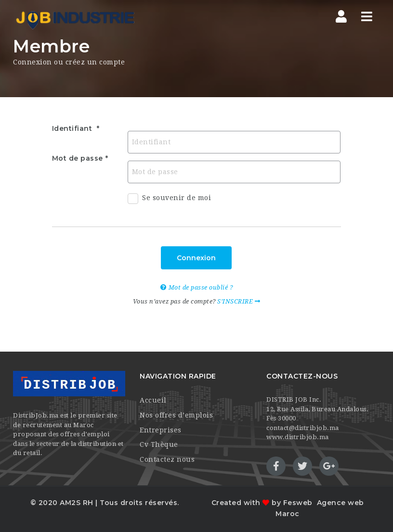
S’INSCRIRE (239, 301)
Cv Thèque (159, 444)
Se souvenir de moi (169, 200)
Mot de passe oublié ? (197, 287)
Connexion (196, 258)
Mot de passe (78, 158)
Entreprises (161, 430)
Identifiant (73, 128)
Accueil (153, 400)
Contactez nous (167, 459)
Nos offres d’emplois (176, 415)
